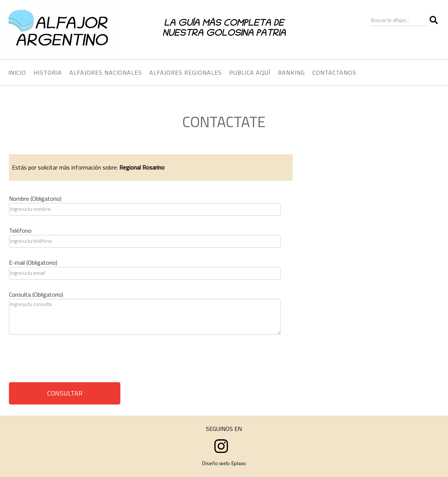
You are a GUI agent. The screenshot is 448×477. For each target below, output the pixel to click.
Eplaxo (239, 463)
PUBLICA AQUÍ (250, 72)
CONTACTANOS (334, 72)
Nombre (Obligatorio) (35, 199)
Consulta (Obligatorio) (36, 294)
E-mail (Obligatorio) (33, 262)
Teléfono (20, 231)
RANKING (291, 72)
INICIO (17, 72)
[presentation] (65, 361)
